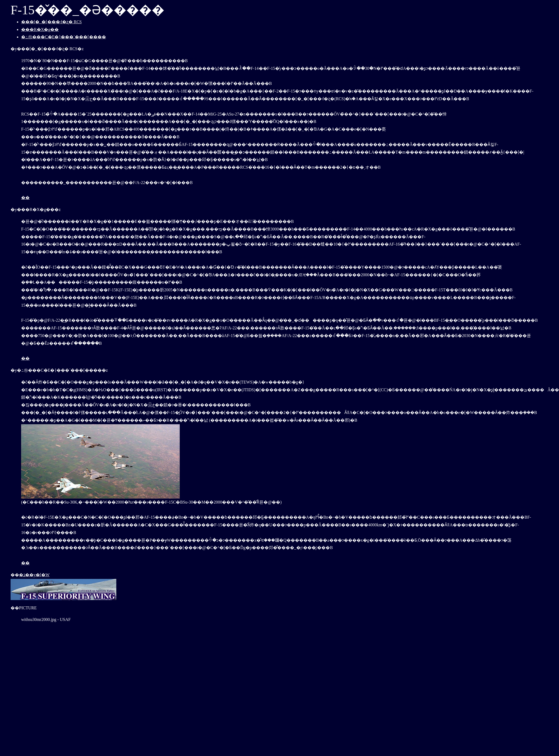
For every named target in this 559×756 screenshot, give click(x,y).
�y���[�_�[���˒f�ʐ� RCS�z (47, 49)
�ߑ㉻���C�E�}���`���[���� (64, 37)
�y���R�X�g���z (36, 209)
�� (25, 198)
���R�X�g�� (40, 29)
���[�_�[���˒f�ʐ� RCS (51, 22)
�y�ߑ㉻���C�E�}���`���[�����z (59, 370)
